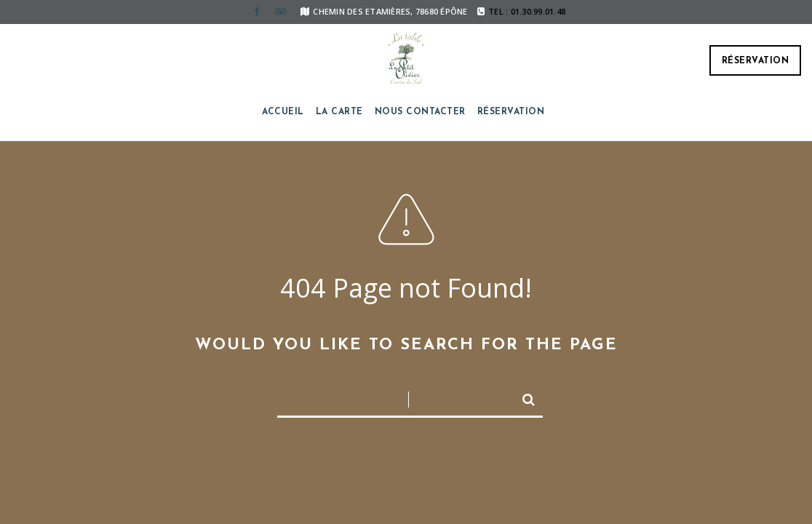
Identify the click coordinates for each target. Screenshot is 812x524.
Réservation (756, 61)
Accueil (283, 112)
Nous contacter (420, 112)
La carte (339, 112)
